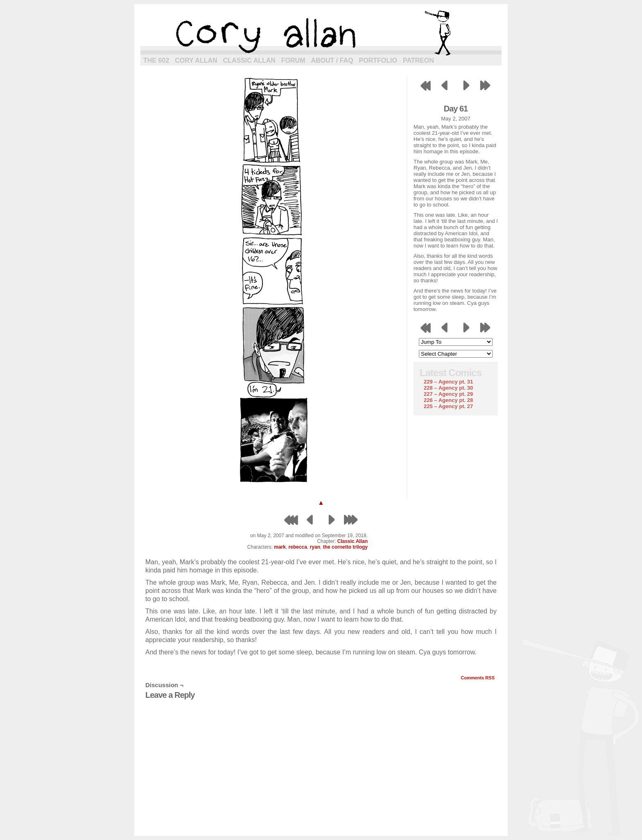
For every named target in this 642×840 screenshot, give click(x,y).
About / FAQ (332, 60)
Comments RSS (478, 678)
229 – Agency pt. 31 (448, 382)
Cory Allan (196, 60)
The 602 (156, 60)
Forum (293, 60)
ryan (315, 547)
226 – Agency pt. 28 (448, 400)
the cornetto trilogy (345, 547)
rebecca (298, 547)
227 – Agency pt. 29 (448, 394)
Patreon (418, 60)
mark (280, 547)
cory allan (321, 33)
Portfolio (378, 60)
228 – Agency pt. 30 (448, 388)
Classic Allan (249, 60)
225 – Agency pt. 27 (448, 406)
